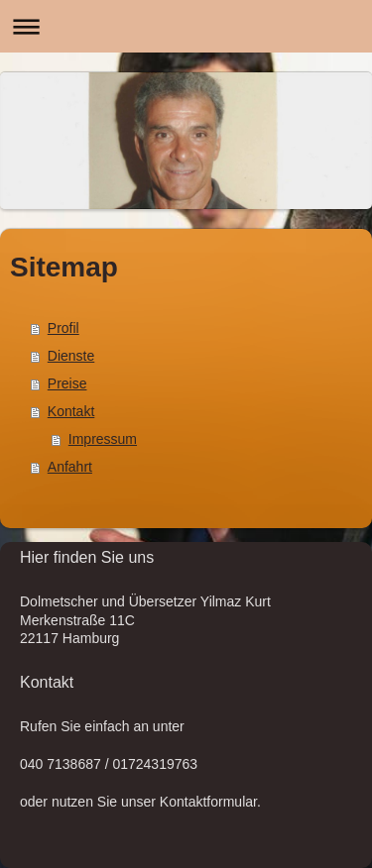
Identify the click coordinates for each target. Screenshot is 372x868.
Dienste (71, 356)
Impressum (103, 439)
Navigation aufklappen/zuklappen (186, 26)
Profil (63, 328)
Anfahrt (70, 467)
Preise (67, 383)
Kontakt (71, 411)
